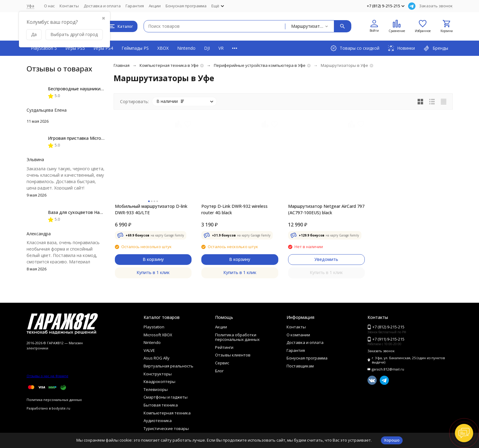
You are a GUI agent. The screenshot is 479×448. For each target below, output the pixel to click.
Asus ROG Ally (157, 358)
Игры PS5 (75, 48)
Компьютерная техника (167, 413)
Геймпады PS (135, 48)
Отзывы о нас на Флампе (48, 376)
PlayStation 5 (44, 48)
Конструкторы (158, 374)
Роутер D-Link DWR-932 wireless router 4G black (234, 209)
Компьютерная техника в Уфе (169, 65)
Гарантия (135, 6)
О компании (298, 335)
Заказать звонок (436, 6)
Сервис (222, 363)
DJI (207, 48)
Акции (155, 6)
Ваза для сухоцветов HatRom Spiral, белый (93, 212)
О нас (49, 6)
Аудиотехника (158, 421)
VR (221, 48)
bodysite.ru (61, 408)
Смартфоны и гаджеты (166, 397)
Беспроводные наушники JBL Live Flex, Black (94, 89)
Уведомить (326, 259)
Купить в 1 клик (153, 272)
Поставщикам (300, 366)
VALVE (149, 350)
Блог (219, 371)
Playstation (154, 327)
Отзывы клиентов (233, 355)
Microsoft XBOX (158, 335)
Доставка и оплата (102, 6)
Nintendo (186, 48)
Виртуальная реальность (168, 366)
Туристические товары (166, 428)
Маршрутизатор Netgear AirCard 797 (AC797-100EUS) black (326, 209)
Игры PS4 (103, 48)
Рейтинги (224, 347)
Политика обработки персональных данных (237, 337)
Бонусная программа (186, 6)
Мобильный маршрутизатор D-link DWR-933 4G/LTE (151, 209)
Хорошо (392, 440)
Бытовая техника (161, 405)
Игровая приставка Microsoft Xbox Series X (93, 138)
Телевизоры (156, 389)
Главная (122, 65)
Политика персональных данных (54, 400)
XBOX (163, 48)
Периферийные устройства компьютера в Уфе (260, 65)
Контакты (69, 6)
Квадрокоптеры (159, 381)
